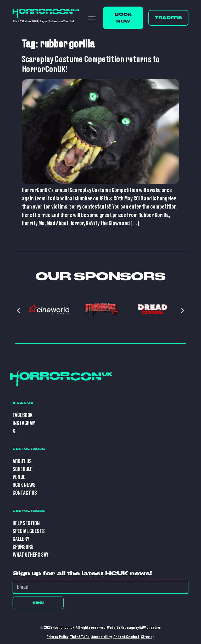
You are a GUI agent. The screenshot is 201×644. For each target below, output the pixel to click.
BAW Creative (150, 628)
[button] (18, 310)
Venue (19, 477)
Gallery (21, 539)
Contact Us (25, 493)
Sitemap (148, 637)
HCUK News (24, 485)
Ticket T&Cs (80, 637)
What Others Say (30, 555)
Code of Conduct (126, 637)
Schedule (23, 469)
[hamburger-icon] (92, 18)
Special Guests (29, 531)
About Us (22, 462)
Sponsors (23, 547)
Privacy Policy (57, 637)
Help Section (26, 523)
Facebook (23, 415)
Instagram (24, 423)
